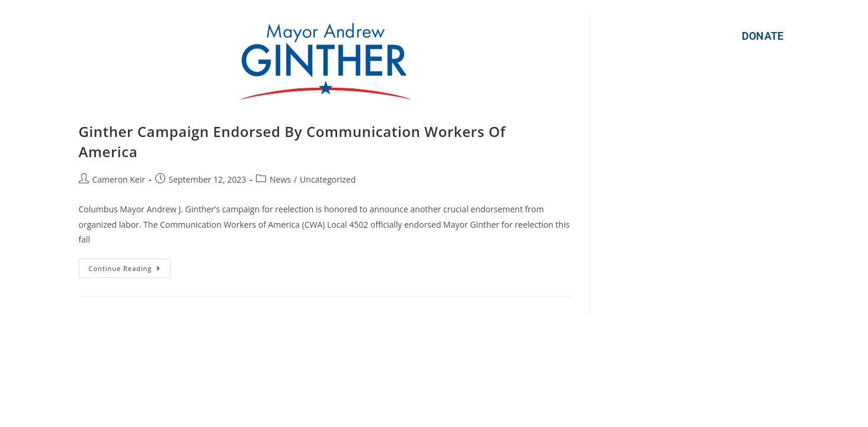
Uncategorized (328, 179)
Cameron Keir (119, 179)
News (280, 179)
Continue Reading (130, 266)
